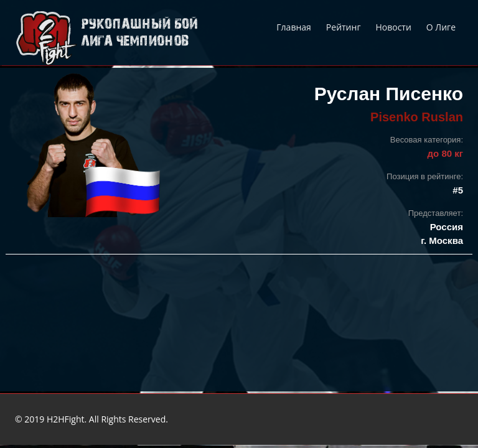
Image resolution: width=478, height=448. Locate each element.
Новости (393, 27)
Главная (294, 27)
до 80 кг (445, 153)
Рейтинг (344, 27)
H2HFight (66, 419)
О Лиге (441, 27)
